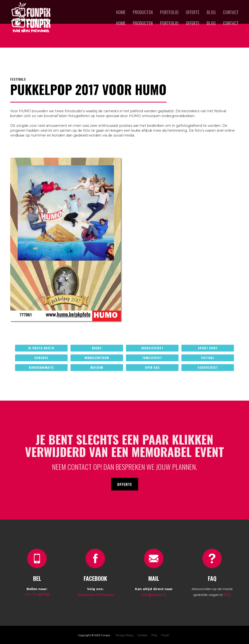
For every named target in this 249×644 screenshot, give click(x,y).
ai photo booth (41, 348)
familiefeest (152, 358)
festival (208, 358)
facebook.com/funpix (95, 595)
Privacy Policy (125, 635)
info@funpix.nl (154, 595)
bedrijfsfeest (152, 348)
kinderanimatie (41, 367)
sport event (208, 348)
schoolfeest (208, 367)
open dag (152, 367)
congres (41, 358)
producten (143, 23)
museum (97, 367)
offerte (193, 23)
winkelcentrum (97, 358)
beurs (97, 348)
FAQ (227, 595)
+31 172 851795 (37, 595)
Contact (231, 23)
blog (211, 23)
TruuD (165, 635)
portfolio (169, 23)
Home (121, 23)
